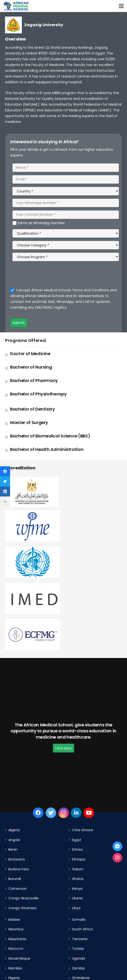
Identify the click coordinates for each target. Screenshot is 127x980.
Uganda (79, 958)
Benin (13, 849)
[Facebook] (38, 813)
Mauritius (16, 929)
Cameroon (18, 889)
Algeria (14, 830)
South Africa (82, 929)
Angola (14, 840)
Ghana (78, 879)
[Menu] (121, 6)
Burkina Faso (19, 869)
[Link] (16, 6)
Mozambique (19, 958)
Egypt (77, 840)
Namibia (15, 968)
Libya (76, 908)
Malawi (14, 920)
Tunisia (78, 949)
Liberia (77, 898)
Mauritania (17, 939)
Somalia (79, 920)
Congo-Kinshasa (22, 908)
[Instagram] (64, 813)
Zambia (78, 968)
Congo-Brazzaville (24, 898)
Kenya (77, 889)
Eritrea (77, 849)
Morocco (16, 949)
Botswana (17, 859)
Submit (19, 323)
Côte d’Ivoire (83, 830)
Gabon (78, 869)
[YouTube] (89, 813)
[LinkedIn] (76, 813)
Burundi (15, 879)
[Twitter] (51, 813)
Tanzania (80, 939)
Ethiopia (79, 859)
